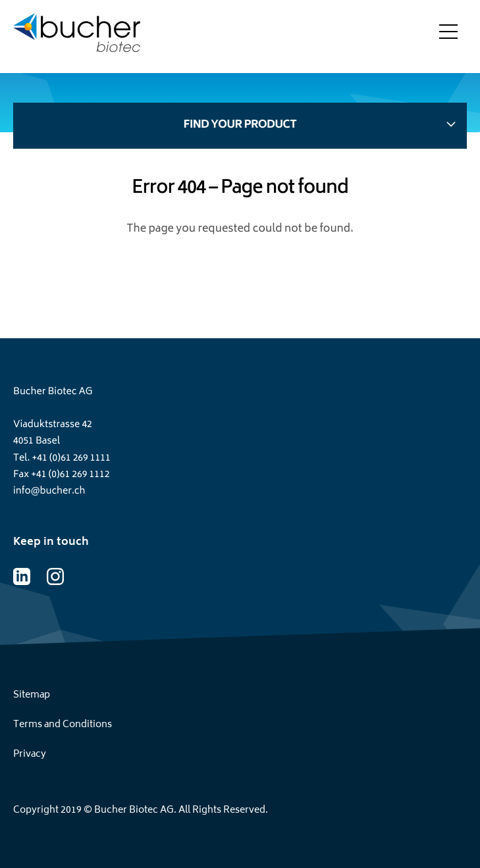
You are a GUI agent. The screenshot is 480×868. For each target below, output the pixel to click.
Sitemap (32, 695)
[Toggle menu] (448, 36)
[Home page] (77, 37)
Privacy (30, 754)
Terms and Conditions (63, 725)
